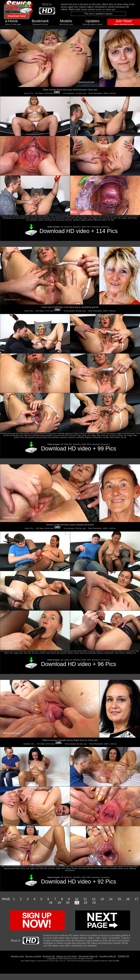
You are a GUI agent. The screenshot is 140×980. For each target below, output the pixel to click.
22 (86, 903)
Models (66, 21)
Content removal (42, 961)
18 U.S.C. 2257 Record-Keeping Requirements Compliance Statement (84, 961)
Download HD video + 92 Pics (78, 882)
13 (102, 899)
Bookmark (40, 21)
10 (77, 899)
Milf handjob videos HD (88, 956)
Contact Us (123, 956)
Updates (92, 21)
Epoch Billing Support (28, 961)
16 (128, 899)
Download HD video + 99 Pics (78, 448)
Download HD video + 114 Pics (79, 231)
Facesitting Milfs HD (108, 956)
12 (94, 899)
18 (51, 903)
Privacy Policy (54, 961)
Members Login (18, 956)
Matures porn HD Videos (67, 956)
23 (94, 903)
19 (59, 903)
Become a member (33, 956)
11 (85, 899)
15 (119, 899)
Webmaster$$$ (114, 961)
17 (136, 899)
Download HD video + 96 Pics (78, 664)
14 (111, 899)
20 (68, 903)
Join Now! (124, 21)
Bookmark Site (49, 956)
